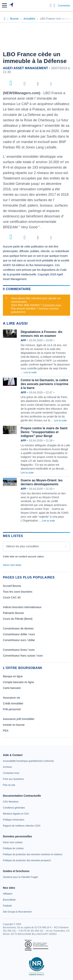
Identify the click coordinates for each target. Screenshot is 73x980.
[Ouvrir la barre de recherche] (51, 5)
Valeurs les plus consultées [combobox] (22, 546)
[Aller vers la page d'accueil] (11, 5)
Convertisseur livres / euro (19, 650)
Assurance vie (11, 698)
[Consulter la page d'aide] (54, 5)
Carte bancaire (12, 688)
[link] (28, 761)
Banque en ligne (13, 676)
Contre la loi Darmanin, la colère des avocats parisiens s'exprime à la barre (44, 384)
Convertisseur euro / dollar (19, 640)
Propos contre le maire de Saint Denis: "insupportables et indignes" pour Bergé (44, 432)
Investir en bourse (14, 725)
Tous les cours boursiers (18, 592)
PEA (6, 731)
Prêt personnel (12, 709)
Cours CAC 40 (12, 597)
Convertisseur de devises (18, 628)
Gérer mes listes (12, 565)
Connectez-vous (52, 305)
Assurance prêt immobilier (19, 719)
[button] (4, 5)
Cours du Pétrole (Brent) (18, 619)
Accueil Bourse (12, 586)
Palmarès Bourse (13, 613)
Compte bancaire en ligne (18, 682)
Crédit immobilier (13, 703)
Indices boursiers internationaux (22, 607)
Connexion (64, 6)
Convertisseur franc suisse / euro (23, 656)
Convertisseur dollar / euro (19, 634)
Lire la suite (30, 372)
